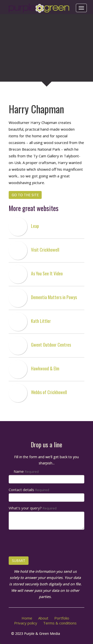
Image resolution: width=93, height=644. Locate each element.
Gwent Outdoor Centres (51, 345)
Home (27, 618)
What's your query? (33, 508)
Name (26, 471)
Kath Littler (41, 321)
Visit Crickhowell (45, 250)
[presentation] (46, 543)
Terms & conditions (60, 623)
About (43, 618)
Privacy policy (26, 623)
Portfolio (62, 618)
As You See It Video (47, 273)
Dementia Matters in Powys (54, 297)
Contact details (29, 490)
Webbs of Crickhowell (49, 392)
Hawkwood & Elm (45, 368)
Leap (35, 226)
